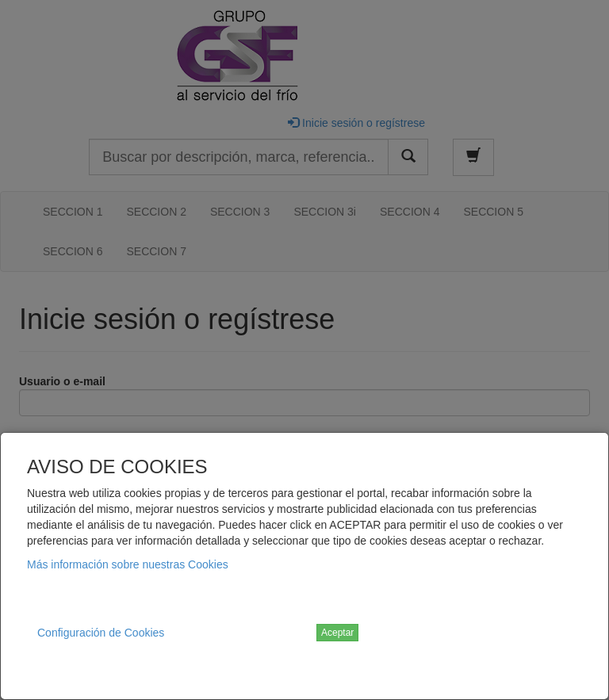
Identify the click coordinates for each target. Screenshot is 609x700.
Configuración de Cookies (101, 633)
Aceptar (337, 633)
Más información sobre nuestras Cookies (128, 564)
